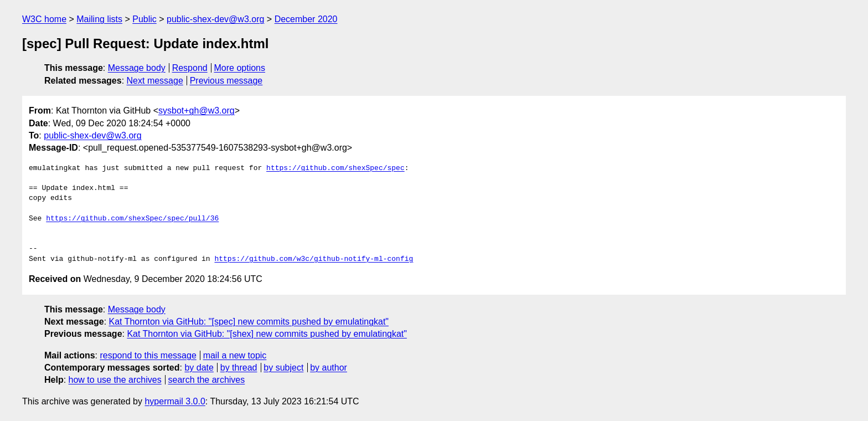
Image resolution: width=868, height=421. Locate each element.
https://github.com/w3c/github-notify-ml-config (314, 259)
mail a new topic (235, 355)
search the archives (207, 380)
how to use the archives (115, 380)
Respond (190, 68)
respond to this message (148, 355)
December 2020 (306, 19)
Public (144, 19)
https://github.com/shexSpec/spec (335, 168)
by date (199, 368)
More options (240, 68)
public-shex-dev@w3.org (215, 19)
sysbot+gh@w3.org (197, 111)
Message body (137, 68)
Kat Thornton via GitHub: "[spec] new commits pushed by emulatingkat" (249, 322)
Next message (155, 81)
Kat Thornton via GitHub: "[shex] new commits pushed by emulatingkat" (267, 334)
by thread (239, 368)
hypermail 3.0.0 (175, 401)
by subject (283, 368)
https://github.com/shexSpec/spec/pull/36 (132, 219)
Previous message (226, 81)
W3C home (44, 19)
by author (329, 368)
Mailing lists (99, 19)
